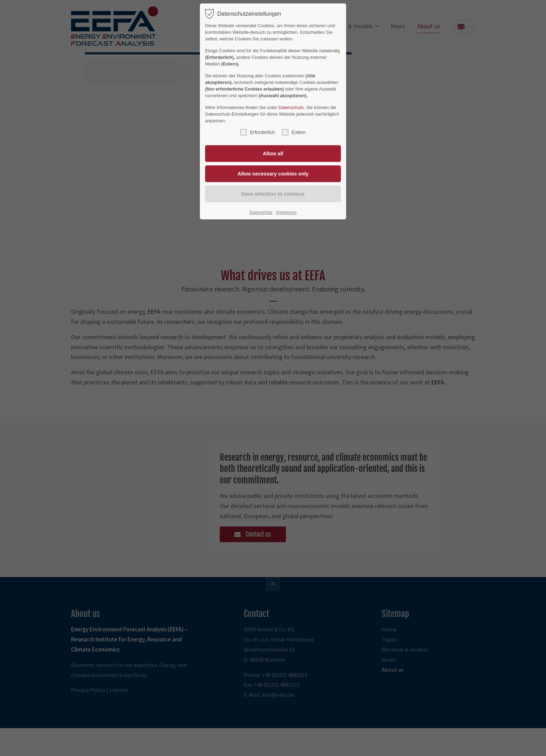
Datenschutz (291, 107)
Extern (294, 132)
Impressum (286, 212)
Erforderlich (258, 132)
